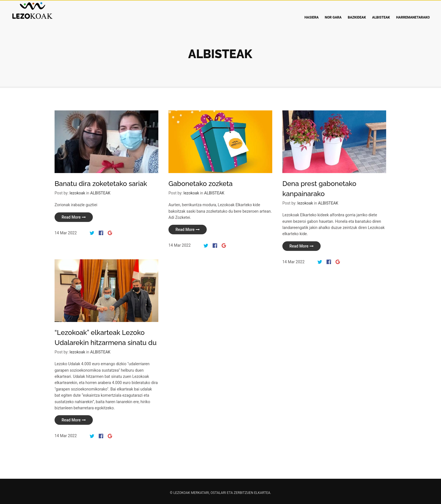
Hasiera (312, 17)
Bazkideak (357, 17)
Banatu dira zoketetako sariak (101, 184)
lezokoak (77, 193)
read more (74, 217)
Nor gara (333, 17)
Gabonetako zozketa (199, 186)
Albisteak (381, 17)
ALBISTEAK (100, 193)
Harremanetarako (413, 17)
